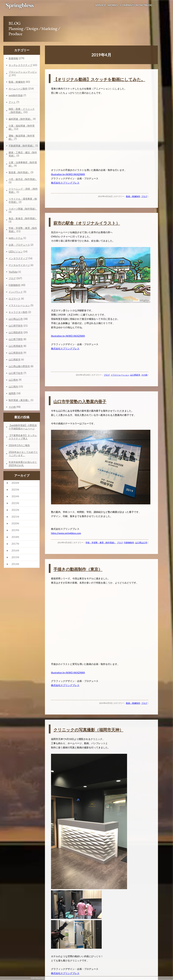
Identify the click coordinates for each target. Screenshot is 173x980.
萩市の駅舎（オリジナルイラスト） (87, 223)
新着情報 (13, 58)
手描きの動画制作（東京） (78, 569)
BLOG (149, 5)
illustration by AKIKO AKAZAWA (68, 174)
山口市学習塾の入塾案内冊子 (80, 401)
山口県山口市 (141, 543)
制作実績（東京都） (19, 400)
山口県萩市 (135, 375)
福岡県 (12, 393)
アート (12, 102)
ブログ (144, 196)
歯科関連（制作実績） (20, 119)
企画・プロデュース (19, 245)
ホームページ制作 (18, 89)
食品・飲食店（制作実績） (23, 218)
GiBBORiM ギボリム (135, 978)
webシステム (16, 238)
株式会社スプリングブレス (65, 183)
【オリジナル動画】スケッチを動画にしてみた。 (99, 79)
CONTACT (139, 5)
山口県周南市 (16, 346)
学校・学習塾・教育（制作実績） (101, 543)
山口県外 (13, 380)
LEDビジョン (16, 252)
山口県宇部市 (16, 326)
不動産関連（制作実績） (22, 146)
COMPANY (127, 5)
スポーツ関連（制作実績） (23, 209)
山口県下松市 (16, 373)
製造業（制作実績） (19, 172)
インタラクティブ (18, 258)
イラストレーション (120, 375)
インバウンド (16, 292)
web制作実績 (16, 95)
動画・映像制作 (133, 196)
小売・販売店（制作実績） (23, 179)
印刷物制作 (129, 543)
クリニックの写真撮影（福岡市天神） (88, 730)
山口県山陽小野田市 (19, 366)
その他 (144, 375)
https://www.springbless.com (66, 533)
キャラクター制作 (18, 312)
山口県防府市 (16, 332)
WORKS (113, 5)
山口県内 (13, 387)
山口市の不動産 (118, 978)
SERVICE (101, 5)
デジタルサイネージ (19, 265)
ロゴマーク (15, 299)
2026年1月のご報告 (19, 445)
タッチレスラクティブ (20, 65)
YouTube (13, 272)
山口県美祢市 (16, 353)
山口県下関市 (16, 339)
